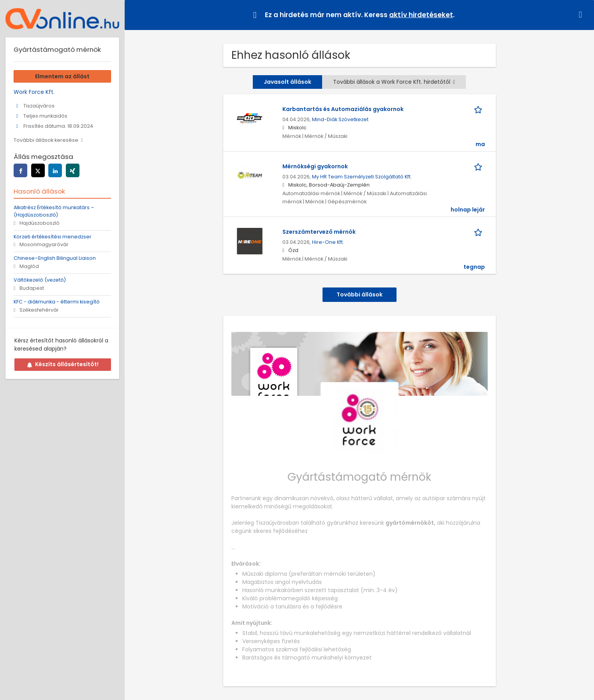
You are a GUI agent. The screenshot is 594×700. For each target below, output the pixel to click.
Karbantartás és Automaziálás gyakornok (343, 109)
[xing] (73, 170)
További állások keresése (46, 140)
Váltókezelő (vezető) (40, 280)
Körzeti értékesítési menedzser (53, 237)
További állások (360, 294)
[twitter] (38, 170)
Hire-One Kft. (328, 242)
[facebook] (20, 170)
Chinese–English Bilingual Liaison (55, 258)
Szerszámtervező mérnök (319, 232)
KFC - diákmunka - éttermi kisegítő (57, 302)
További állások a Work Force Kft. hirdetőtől (394, 82)
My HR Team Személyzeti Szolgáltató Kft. (362, 177)
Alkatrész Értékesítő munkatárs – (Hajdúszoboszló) (54, 211)
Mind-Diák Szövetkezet (340, 119)
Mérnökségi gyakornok (315, 166)
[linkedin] (55, 170)
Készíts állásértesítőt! (63, 364)
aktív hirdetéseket (421, 15)
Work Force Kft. (34, 92)
